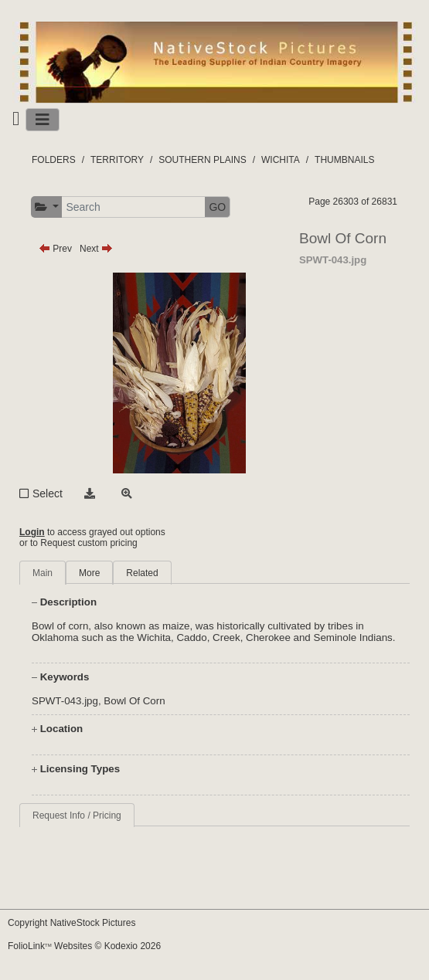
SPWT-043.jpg (65, 701)
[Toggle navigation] (43, 120)
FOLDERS (54, 160)
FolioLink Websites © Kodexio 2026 (84, 946)
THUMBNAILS (344, 160)
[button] (47, 207)
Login (32, 532)
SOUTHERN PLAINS (202, 160)
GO (217, 207)
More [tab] (89, 573)
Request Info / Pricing (77, 816)
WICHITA (281, 160)
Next (96, 249)
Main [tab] (43, 573)
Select (48, 493)
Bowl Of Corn (134, 701)
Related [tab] (142, 573)
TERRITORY (117, 160)
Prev (55, 249)
